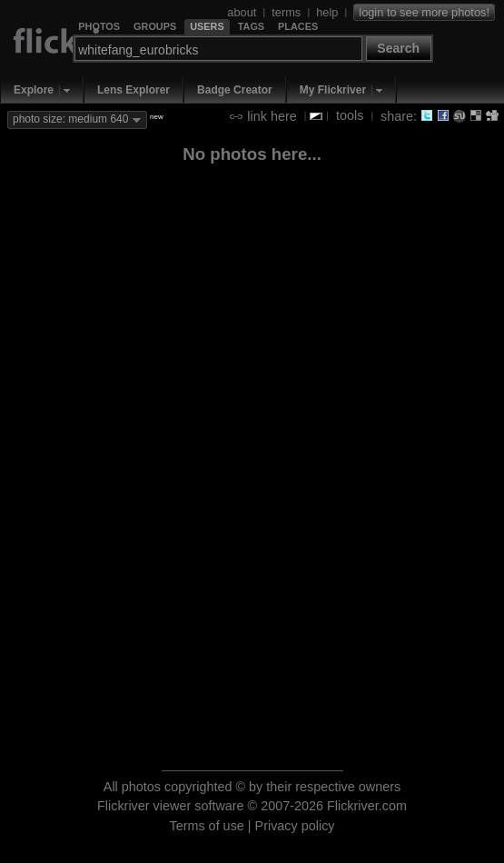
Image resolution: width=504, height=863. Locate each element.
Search (398, 48)
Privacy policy (295, 826)
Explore (34, 90)
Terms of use (206, 826)
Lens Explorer (133, 90)
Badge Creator (235, 90)
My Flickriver (333, 90)
